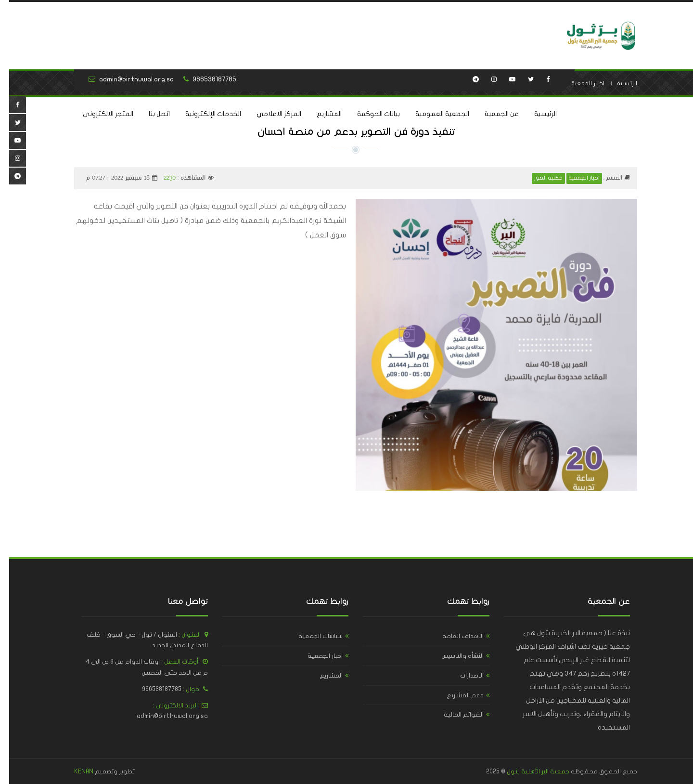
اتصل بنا (150, 114)
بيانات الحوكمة (369, 114)
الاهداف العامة (454, 636)
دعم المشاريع (456, 695)
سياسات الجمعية (311, 636)
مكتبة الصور (539, 178)
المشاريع (320, 114)
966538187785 (205, 79)
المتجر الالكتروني (99, 114)
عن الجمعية (493, 114)
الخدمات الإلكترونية (204, 114)
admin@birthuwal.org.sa (127, 79)
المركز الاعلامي (270, 114)
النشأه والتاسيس (453, 656)
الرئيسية (536, 114)
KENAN (75, 771)
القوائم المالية (455, 715)
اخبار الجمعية (579, 83)
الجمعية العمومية (433, 114)
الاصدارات (463, 676)
